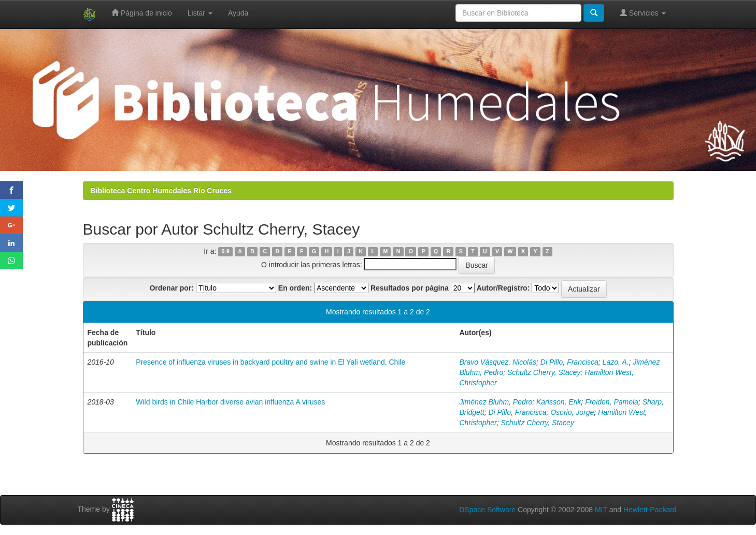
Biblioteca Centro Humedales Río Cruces (161, 191)
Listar (200, 13)
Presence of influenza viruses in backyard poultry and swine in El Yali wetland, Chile (270, 362)
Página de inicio (142, 13)
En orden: (295, 288)
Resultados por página (410, 288)
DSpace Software (487, 510)
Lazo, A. (616, 362)
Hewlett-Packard (650, 510)
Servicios (643, 13)
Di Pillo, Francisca (569, 362)
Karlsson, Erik (559, 402)
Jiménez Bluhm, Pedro (496, 402)
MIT (601, 510)
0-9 (226, 252)
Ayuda (238, 13)
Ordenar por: (172, 288)
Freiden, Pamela (612, 402)
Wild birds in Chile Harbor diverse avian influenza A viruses (230, 402)
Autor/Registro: (503, 288)
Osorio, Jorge (572, 412)
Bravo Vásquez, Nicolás (498, 362)
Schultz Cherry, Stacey (544, 372)
